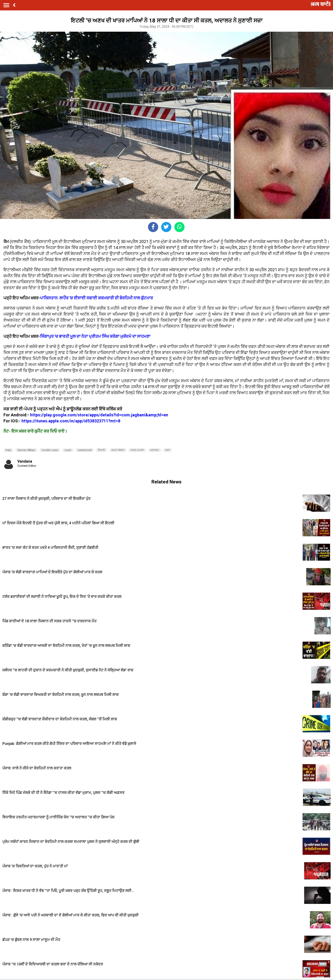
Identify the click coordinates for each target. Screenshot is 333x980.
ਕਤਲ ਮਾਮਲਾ (137, 450)
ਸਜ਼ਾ (168, 450)
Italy (8, 450)
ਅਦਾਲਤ (155, 450)
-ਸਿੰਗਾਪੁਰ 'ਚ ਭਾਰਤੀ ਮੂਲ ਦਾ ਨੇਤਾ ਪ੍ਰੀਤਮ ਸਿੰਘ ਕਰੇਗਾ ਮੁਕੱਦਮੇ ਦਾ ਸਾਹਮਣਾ (94, 336)
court (68, 450)
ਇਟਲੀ (102, 450)
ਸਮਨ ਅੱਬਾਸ (118, 450)
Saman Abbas (26, 450)
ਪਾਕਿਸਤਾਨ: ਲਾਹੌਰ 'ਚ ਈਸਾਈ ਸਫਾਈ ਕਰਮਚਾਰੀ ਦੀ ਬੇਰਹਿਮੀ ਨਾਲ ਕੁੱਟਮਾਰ (97, 298)
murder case (50, 450)
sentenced (85, 450)
